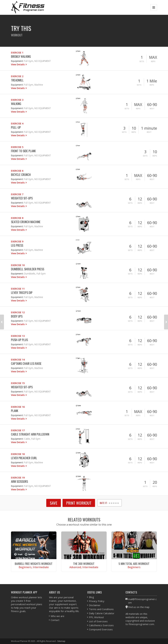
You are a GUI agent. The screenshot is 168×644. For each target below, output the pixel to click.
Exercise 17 (18, 430)
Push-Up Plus (19, 340)
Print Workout (79, 503)
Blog (91, 597)
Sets (142, 61)
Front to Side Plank (23, 151)
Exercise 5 (17, 147)
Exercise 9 (17, 241)
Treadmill (17, 80)
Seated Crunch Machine (26, 222)
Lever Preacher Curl (24, 458)
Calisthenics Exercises (101, 625)
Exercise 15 (18, 383)
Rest (152, 109)
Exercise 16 (18, 407)
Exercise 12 (18, 312)
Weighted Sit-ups (22, 198)
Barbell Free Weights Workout (34, 564)
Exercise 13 (18, 336)
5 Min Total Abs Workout (134, 564)
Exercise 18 (18, 454)
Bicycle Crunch (21, 174)
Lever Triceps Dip (22, 292)
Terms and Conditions (101, 609)
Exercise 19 (18, 478)
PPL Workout (96, 617)
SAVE (54, 503)
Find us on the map (139, 607)
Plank (15, 411)
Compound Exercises (101, 629)
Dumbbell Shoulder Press (28, 269)
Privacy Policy (97, 601)
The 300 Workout (84, 564)
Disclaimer (95, 605)
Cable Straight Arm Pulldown (30, 434)
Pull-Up (16, 127)
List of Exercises (98, 621)
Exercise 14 (18, 360)
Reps (153, 61)
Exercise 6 (17, 171)
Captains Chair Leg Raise (26, 363)
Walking (16, 104)
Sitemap (61, 641)
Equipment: (17, 61)
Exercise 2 (17, 76)
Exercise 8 (17, 218)
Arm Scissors (19, 481)
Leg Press (17, 245)
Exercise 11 (18, 289)
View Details (18, 64)
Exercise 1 (17, 53)
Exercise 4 (17, 123)
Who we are (58, 616)
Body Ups (17, 316)
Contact (55, 620)
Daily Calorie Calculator (102, 613)
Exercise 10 (18, 265)
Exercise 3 (17, 100)
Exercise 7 (17, 194)
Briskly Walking (21, 56)
